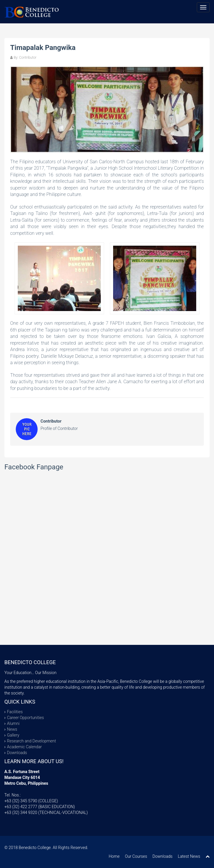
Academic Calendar (24, 747)
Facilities (15, 712)
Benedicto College (35, 848)
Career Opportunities (26, 718)
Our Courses (136, 856)
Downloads (17, 753)
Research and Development (31, 741)
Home (114, 856)
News (12, 729)
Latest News (189, 856)
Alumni (13, 723)
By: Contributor (25, 58)
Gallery (13, 735)
